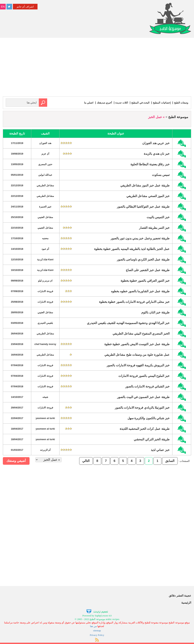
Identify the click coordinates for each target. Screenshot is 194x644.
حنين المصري (45, 164)
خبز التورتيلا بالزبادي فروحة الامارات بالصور (142, 407)
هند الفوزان (45, 143)
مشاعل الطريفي (45, 185)
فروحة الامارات (45, 291)
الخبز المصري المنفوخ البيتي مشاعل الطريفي (141, 333)
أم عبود (45, 249)
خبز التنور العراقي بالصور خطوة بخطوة (145, 280)
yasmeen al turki (45, 418)
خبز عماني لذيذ (160, 450)
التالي (86, 461)
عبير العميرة (45, 206)
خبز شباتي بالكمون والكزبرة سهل (149, 418)
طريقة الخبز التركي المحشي (152, 439)
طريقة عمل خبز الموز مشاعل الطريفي (145, 185)
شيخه (45, 397)
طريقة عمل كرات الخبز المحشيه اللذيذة (145, 429)
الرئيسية (186, 602)
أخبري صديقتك (100, 103)
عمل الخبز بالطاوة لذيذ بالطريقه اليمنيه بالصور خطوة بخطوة (132, 249)
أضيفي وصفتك (16, 461)
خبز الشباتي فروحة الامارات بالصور (147, 386)
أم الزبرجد (45, 450)
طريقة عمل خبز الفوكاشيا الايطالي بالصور (143, 206)
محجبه (45, 238)
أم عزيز (45, 153)
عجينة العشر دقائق (180, 595)
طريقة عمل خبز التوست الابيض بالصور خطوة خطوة (137, 344)
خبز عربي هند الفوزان (156, 143)
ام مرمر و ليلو (45, 280)
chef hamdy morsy (45, 344)
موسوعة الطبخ (178, 117)
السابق (170, 461)
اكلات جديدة (119, 103)
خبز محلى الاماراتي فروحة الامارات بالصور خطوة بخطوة (134, 302)
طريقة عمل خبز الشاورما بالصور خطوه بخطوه (140, 291)
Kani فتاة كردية (45, 259)
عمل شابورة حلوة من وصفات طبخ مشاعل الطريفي (137, 354)
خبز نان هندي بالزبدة (157, 153)
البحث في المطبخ (138, 103)
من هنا (93, 626)
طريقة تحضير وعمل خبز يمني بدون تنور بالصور (140, 238)
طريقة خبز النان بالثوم (155, 312)
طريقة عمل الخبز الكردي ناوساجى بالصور (143, 259)
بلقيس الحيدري (45, 323)
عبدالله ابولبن (45, 175)
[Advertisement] (97, 68)
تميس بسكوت (161, 175)
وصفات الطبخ (181, 103)
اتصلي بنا (84, 103)
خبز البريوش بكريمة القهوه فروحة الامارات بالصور (138, 365)
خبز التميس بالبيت (158, 217)
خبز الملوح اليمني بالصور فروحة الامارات (144, 376)
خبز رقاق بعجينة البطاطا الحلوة (150, 164)
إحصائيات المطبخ (160, 103)
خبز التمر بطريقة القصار (154, 228)
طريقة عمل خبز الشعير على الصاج (148, 270)
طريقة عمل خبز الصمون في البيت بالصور (143, 397)
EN (3, 7)
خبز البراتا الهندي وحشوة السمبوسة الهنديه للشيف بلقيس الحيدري (128, 323)
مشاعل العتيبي (45, 217)
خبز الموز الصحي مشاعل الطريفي (148, 196)
